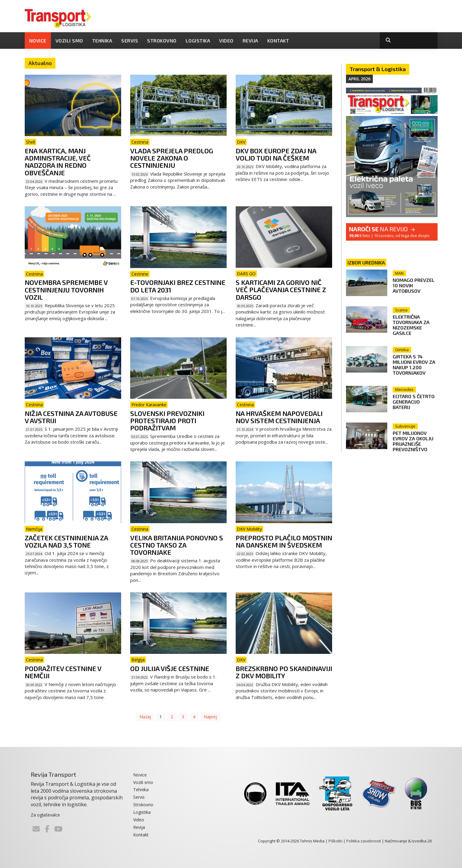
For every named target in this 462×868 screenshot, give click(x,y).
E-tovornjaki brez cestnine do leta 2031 (178, 286)
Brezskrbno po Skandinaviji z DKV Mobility (284, 672)
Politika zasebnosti (364, 841)
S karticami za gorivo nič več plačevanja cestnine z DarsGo (281, 289)
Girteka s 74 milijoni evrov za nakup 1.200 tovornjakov (415, 363)
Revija (250, 41)
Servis (130, 41)
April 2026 (359, 79)
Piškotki (335, 841)
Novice (38, 41)
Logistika (198, 41)
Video (226, 41)
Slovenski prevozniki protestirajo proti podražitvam (167, 420)
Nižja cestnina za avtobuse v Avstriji (71, 417)
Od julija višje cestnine (170, 668)
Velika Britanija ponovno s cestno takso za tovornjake (177, 545)
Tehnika (102, 41)
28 (429, 841)
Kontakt (278, 41)
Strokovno (162, 41)
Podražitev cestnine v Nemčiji (63, 672)
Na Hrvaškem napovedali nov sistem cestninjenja (279, 417)
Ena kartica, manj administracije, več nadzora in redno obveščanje (58, 162)
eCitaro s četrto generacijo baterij (415, 399)
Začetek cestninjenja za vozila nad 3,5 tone (66, 541)
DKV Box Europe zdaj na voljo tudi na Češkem (276, 154)
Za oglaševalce (45, 815)
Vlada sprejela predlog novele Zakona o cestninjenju (172, 158)
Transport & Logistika (378, 69)
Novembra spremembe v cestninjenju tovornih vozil (66, 289)
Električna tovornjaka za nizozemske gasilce (412, 325)
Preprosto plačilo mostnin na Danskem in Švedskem (284, 541)
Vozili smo (69, 41)
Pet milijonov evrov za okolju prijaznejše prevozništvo (414, 439)
